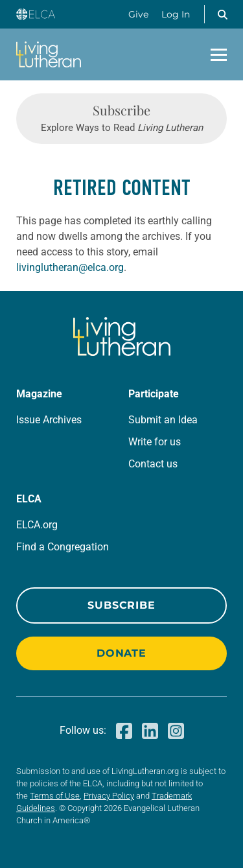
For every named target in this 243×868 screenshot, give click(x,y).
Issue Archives (49, 420)
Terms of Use (55, 796)
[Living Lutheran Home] (49, 54)
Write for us (155, 442)
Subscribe (121, 605)
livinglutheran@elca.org (70, 267)
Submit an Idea (163, 420)
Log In (176, 14)
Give (138, 14)
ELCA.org (37, 525)
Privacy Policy (109, 796)
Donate (121, 653)
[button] (222, 14)
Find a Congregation (63, 547)
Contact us (153, 464)
